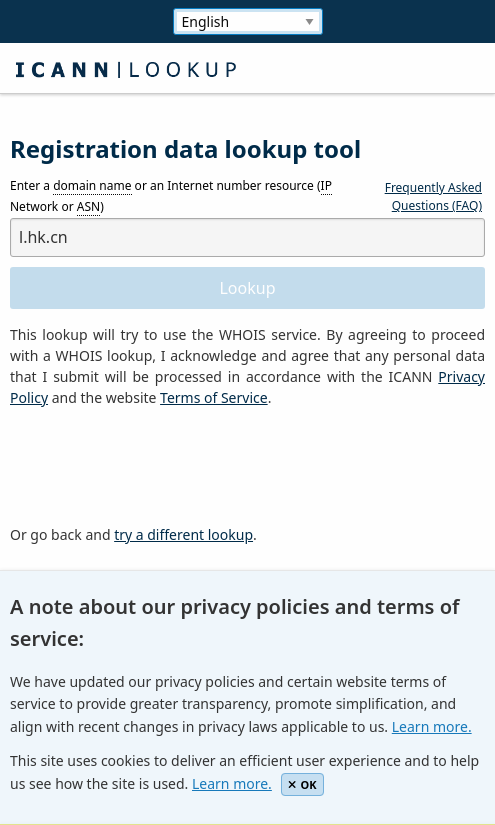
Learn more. (432, 726)
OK (302, 784)
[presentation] (162, 467)
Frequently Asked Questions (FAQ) (433, 196)
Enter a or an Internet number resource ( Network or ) (171, 197)
